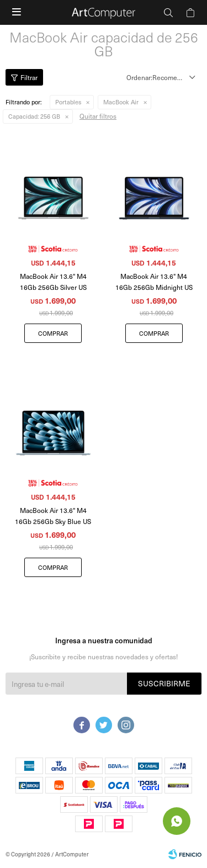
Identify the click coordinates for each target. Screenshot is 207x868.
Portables (68, 102)
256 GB (34, 116)
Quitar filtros (98, 116)
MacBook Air (121, 102)
